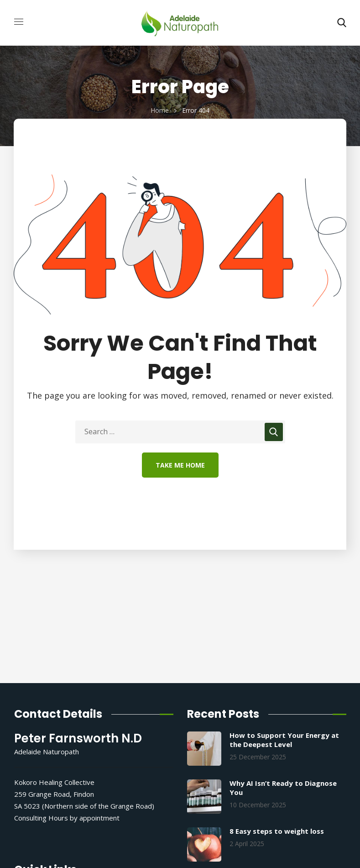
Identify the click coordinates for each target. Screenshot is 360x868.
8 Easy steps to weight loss (277, 831)
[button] (342, 23)
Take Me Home (180, 465)
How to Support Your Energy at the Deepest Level (284, 740)
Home (160, 110)
